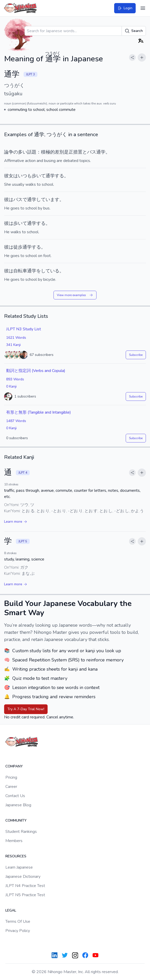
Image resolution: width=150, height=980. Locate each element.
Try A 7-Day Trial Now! (26, 709)
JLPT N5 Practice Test (25, 895)
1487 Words (16, 421)
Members (14, 841)
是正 (69, 152)
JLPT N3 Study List (24, 329)
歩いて (39, 176)
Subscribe (136, 355)
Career (11, 787)
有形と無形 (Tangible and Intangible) (39, 412)
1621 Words (16, 338)
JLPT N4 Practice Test (25, 886)
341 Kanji (13, 345)
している (50, 271)
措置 (78, 152)
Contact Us (15, 796)
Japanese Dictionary (23, 877)
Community (16, 820)
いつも (25, 176)
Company (14, 766)
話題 (32, 152)
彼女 (9, 176)
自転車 (20, 271)
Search (134, 31)
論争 (9, 152)
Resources (16, 856)
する (59, 176)
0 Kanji (11, 386)
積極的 (48, 152)
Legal (11, 910)
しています (48, 200)
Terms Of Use (18, 921)
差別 (59, 152)
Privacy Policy (18, 931)
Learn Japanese (19, 867)
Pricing (11, 777)
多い (23, 152)
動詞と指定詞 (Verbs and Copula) (36, 371)
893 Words (15, 379)
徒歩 (18, 247)
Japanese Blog (18, 805)
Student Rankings (21, 832)
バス (92, 152)
